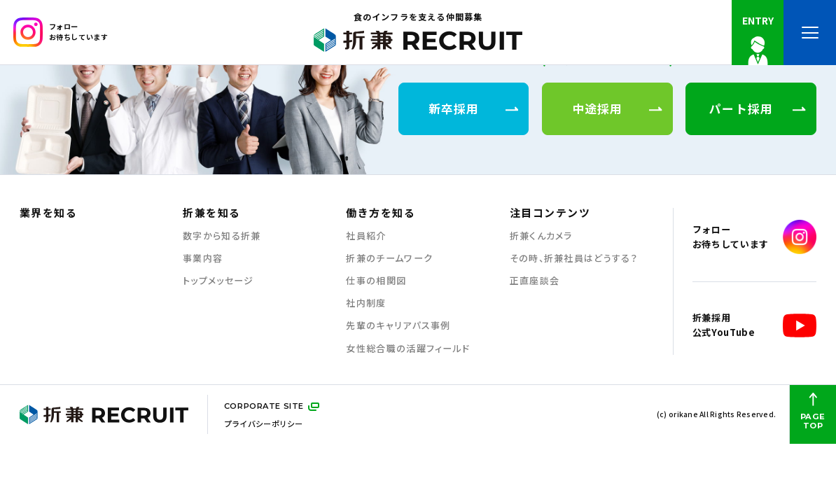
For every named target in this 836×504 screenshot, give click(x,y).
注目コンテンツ (550, 213)
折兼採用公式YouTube (754, 326)
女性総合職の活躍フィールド (408, 349)
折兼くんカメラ (541, 236)
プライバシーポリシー (264, 423)
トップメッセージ (218, 281)
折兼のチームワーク (389, 258)
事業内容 (203, 258)
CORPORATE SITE (264, 406)
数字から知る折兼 (222, 236)
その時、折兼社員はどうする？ (574, 258)
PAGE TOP (813, 412)
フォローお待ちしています (61, 32)
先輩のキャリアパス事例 (398, 325)
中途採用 (617, 108)
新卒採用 (474, 108)
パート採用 (758, 108)
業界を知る (48, 213)
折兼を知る (211, 213)
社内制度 (366, 303)
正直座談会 (535, 281)
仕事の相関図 (376, 281)
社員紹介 (366, 236)
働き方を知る (381, 213)
